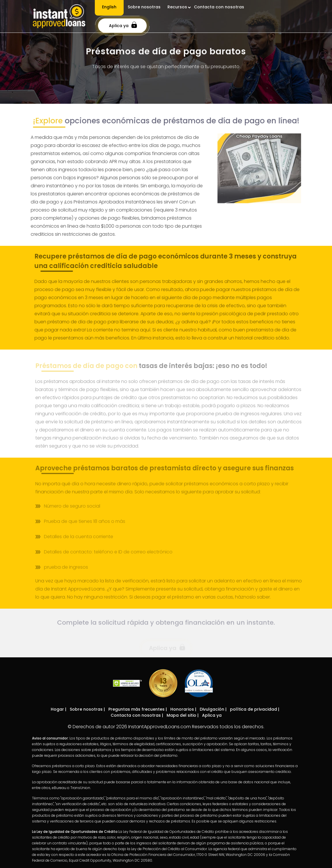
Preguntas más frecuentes (136, 709)
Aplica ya (123, 25)
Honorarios (182, 709)
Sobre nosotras (86, 709)
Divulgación (212, 709)
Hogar (57, 709)
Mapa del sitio (181, 715)
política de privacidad (253, 709)
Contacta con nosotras (136, 715)
